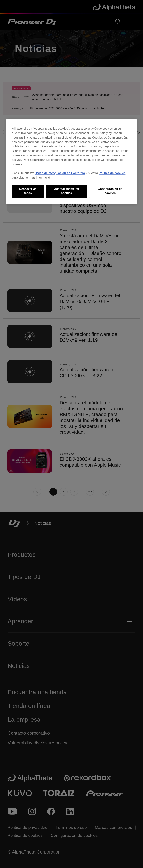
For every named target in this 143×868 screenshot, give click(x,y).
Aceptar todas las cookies (66, 191)
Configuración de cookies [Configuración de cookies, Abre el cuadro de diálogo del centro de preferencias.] (110, 191)
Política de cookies (112, 173)
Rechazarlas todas (28, 191)
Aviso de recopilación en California (60, 173)
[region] (71, 162)
